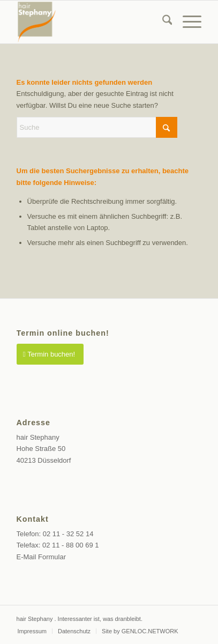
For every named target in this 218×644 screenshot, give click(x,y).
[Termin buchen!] (50, 354)
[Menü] (187, 22)
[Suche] (162, 22)
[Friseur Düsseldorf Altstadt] (91, 22)
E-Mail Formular (41, 557)
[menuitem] (162, 22)
